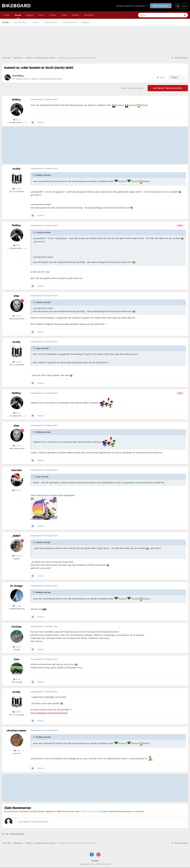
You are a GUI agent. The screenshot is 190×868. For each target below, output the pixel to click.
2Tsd (17, 679)
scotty (16, 169)
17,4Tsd (17, 556)
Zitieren (41, 122)
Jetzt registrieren (161, 6)
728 (17, 750)
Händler (76, 15)
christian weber (16, 731)
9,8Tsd (17, 490)
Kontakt (95, 861)
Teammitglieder (51, 22)
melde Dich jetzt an (89, 811)
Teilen (161, 77)
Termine (53, 15)
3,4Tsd (17, 316)
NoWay (20, 76)
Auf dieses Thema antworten (168, 88)
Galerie (36, 22)
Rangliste (86, 22)
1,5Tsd (17, 647)
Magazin (30, 15)
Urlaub (64, 15)
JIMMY (16, 536)
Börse (41, 15)
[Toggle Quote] (34, 175)
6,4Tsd (17, 606)
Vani (16, 659)
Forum (18, 16)
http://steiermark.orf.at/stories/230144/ (49, 713)
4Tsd (17, 120)
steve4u (16, 470)
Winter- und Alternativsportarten (47, 79)
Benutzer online (70, 22)
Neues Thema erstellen (132, 88)
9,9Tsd (17, 189)
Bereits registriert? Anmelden (132, 6)
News (7, 15)
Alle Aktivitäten (21, 22)
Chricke (16, 627)
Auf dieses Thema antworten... (33, 822)
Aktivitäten (89, 15)
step (16, 296)
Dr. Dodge (16, 586)
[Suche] (154, 15)
